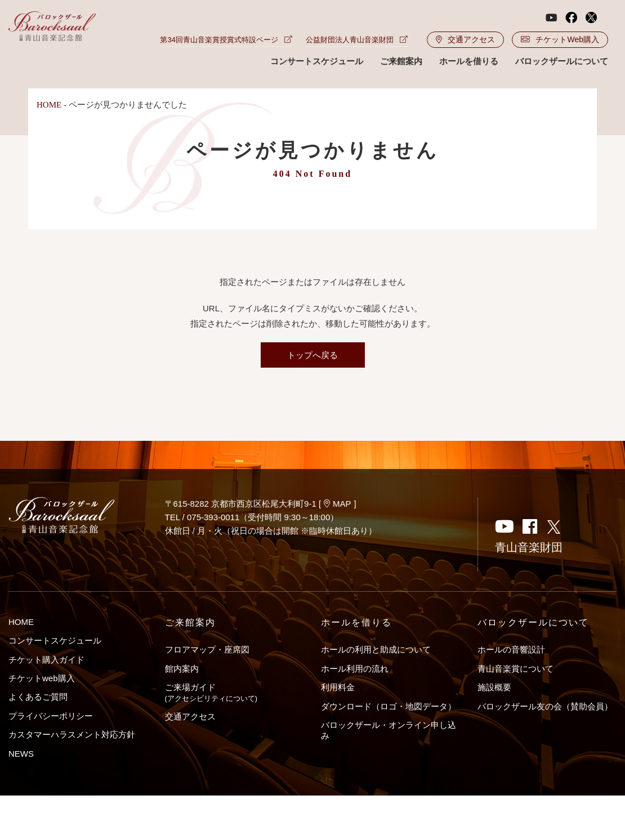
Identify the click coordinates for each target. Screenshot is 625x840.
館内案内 (182, 669)
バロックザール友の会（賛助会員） (545, 706)
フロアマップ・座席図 (207, 649)
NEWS (21, 754)
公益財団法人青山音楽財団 (357, 40)
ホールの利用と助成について (376, 649)
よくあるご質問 (38, 697)
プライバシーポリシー (51, 716)
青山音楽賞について (515, 669)
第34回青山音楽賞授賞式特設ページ (226, 40)
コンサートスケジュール (317, 61)
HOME (49, 105)
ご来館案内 (401, 61)
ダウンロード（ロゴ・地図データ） (389, 706)
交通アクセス (465, 39)
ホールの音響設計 (511, 649)
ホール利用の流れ (355, 669)
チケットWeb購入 (560, 39)
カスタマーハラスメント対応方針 (72, 734)
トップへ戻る (312, 355)
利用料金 (338, 687)
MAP (338, 504)
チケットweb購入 (42, 678)
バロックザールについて (562, 61)
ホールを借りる (469, 61)
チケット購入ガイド (46, 660)
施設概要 (494, 687)
